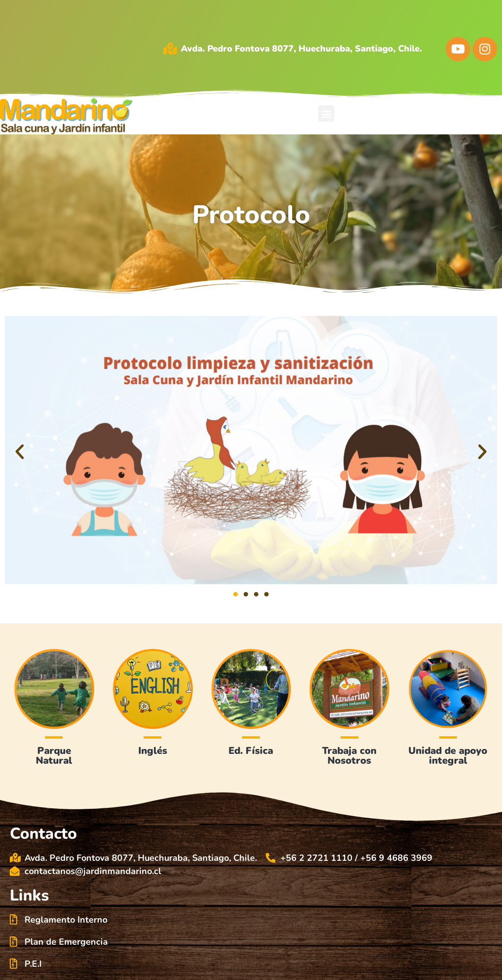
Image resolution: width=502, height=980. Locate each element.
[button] (326, 114)
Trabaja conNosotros (349, 756)
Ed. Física (251, 751)
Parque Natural (54, 756)
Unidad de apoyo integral (448, 756)
